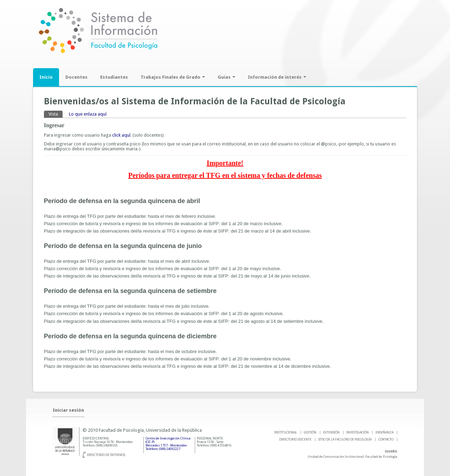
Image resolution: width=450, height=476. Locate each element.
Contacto (386, 439)
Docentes (76, 77)
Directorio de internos (106, 455)
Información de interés (277, 77)
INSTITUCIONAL (286, 432)
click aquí (121, 135)
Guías (226, 77)
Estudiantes (114, 77)
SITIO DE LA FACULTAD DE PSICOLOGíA (345, 439)
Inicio (46, 77)
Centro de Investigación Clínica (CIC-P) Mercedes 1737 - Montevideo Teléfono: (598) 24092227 (168, 444)
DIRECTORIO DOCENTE (295, 439)
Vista (56, 114)
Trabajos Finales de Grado (173, 77)
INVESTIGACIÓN (358, 432)
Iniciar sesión (68, 410)
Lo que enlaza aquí (88, 114)
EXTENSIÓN (331, 432)
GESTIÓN (310, 432)
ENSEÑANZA (384, 432)
